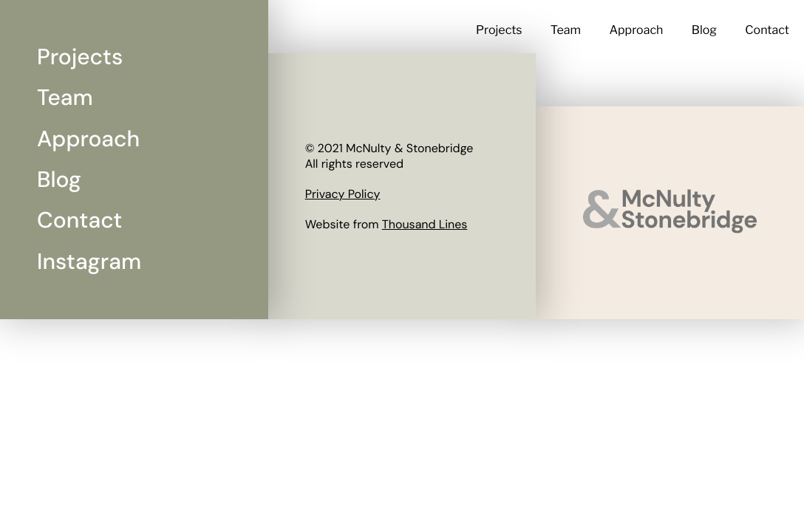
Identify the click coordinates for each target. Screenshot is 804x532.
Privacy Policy (343, 194)
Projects (499, 30)
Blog (704, 30)
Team (566, 30)
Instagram (89, 262)
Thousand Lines (425, 224)
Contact (767, 30)
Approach (636, 30)
